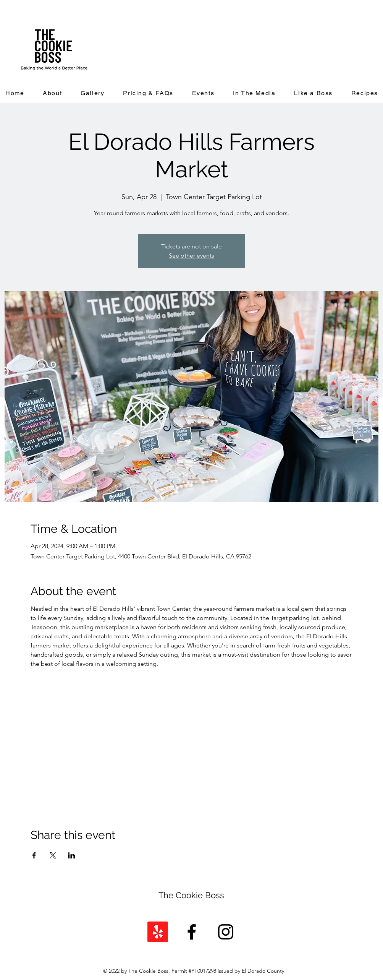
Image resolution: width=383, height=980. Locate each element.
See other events (191, 256)
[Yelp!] (158, 932)
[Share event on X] (53, 855)
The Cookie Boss (191, 895)
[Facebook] (192, 932)
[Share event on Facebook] (34, 855)
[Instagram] (226, 932)
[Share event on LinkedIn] (72, 855)
